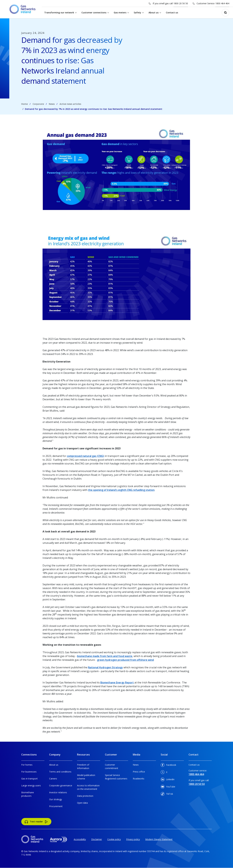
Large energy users (31, 785)
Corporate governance (61, 785)
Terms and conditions (60, 772)
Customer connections (94, 13)
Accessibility (80, 839)
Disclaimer (97, 839)
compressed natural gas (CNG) (85, 456)
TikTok (167, 794)
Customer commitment (112, 766)
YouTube (168, 787)
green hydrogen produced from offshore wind (125, 660)
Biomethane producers (28, 794)
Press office (139, 772)
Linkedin (168, 780)
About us (154, 13)
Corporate (38, 104)
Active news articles (70, 104)
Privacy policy (133, 839)
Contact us (172, 13)
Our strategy (56, 799)
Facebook (168, 765)
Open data (82, 803)
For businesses (29, 772)
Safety (137, 13)
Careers (53, 779)
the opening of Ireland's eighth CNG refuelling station (121, 490)
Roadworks (139, 779)
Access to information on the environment (88, 787)
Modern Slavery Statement (159, 839)
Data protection (85, 796)
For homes (27, 765)
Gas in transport (29, 779)
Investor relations (58, 792)
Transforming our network (59, 13)
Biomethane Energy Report (117, 683)
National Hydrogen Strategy (105, 667)
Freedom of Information (83, 766)
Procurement (56, 806)
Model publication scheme (86, 777)
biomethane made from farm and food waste (105, 656)
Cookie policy (114, 839)
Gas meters (120, 13)
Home (24, 104)
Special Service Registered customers (116, 777)
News (52, 104)
